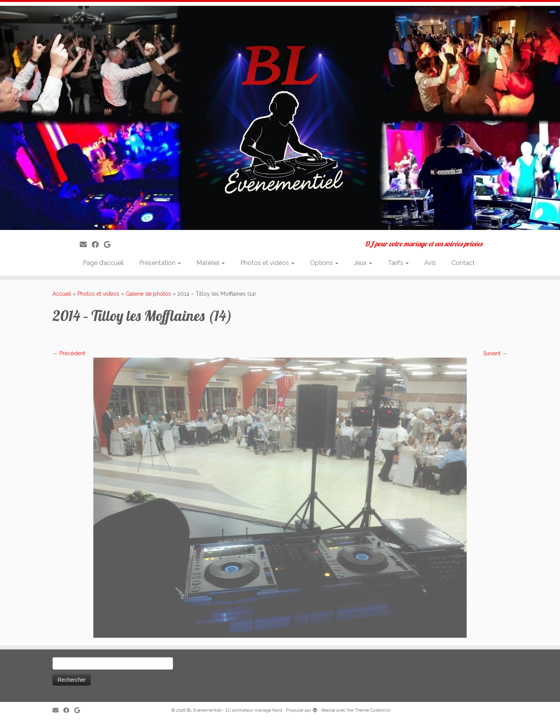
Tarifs (398, 263)
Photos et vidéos (267, 263)
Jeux (363, 263)
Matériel (211, 263)
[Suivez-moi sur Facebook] (98, 245)
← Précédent (69, 353)
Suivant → (495, 353)
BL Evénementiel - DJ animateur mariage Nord (234, 710)
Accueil (62, 294)
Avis (430, 263)
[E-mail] (86, 245)
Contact (463, 263)
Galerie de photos (148, 294)
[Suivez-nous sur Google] (110, 245)
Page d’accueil (103, 263)
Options (324, 263)
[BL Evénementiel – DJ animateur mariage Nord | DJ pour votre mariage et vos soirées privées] (280, 118)
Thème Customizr (373, 710)
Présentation (160, 263)
